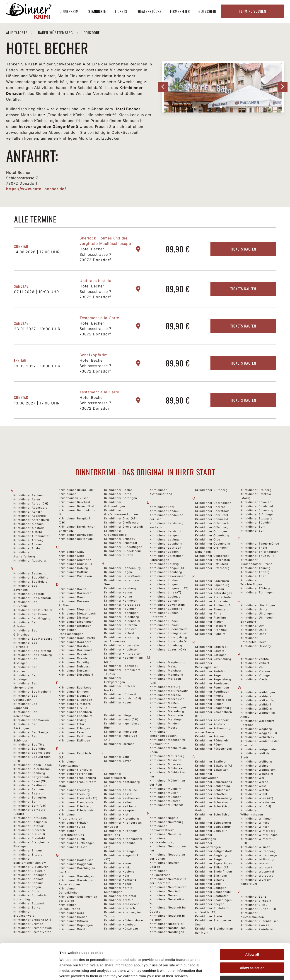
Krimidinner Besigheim (30, 822)
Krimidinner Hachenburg (122, 568)
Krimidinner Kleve (118, 863)
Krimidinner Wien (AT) (257, 798)
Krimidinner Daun (72, 597)
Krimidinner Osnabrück (212, 556)
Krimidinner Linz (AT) (165, 592)
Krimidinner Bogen (27, 887)
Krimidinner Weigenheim (259, 749)
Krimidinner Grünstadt (121, 543)
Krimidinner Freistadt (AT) (78, 798)
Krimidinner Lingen (164, 584)
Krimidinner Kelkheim (120, 806)
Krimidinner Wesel (254, 786)
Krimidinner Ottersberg (212, 568)
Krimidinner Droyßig (74, 662)
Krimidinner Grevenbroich (124, 527)
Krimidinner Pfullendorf (213, 605)
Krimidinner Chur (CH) (75, 564)
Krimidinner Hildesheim (122, 645)
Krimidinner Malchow (165, 670)
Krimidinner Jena (117, 757)
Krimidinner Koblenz (119, 871)
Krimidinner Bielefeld (29, 838)
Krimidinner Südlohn (256, 522)
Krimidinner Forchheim (76, 774)
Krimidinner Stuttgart (256, 518)
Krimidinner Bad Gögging (32, 618)
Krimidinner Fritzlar (73, 823)
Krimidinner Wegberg (256, 729)
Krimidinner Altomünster (32, 536)
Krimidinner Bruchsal (74, 502)
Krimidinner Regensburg (213, 679)
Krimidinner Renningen (212, 687)
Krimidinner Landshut (166, 531)
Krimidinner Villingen (256, 675)
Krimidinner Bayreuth (29, 793)
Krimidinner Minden (164, 723)
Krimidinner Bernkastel (31, 818)
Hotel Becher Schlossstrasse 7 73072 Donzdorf (95, 254)
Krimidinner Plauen (209, 622)
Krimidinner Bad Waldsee (32, 753)
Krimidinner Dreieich (74, 654)
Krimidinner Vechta (255, 659)
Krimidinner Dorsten (74, 646)
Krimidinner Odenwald (212, 519)
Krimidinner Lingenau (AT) (169, 588)
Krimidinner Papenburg (212, 585)
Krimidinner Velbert (255, 663)
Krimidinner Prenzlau (211, 630)
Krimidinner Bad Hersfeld (32, 651)
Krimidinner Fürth (72, 839)
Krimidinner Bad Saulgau (32, 732)
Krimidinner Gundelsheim (123, 551)
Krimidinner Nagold (164, 818)
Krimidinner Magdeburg (167, 662)
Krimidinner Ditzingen (75, 626)
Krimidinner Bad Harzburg (33, 639)
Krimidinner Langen (164, 535)
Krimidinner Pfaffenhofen (214, 597)
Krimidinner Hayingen (120, 609)
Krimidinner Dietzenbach (77, 613)
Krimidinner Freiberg (74, 790)
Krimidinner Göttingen (121, 498)
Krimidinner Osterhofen (213, 560)
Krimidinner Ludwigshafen (169, 641)
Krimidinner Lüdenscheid (168, 629)
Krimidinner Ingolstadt (121, 732)
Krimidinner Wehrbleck (257, 737)
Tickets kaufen (243, 249)
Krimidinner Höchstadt (121, 666)
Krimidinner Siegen (209, 859)
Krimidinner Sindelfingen (214, 871)
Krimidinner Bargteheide (32, 777)
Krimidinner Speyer (210, 904)
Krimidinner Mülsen (164, 793)
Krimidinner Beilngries (30, 797)
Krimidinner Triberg (255, 572)
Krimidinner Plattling (210, 618)
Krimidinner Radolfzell (212, 647)
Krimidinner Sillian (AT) (212, 867)
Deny (252, 951)
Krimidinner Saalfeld (210, 761)
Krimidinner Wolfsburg (257, 859)
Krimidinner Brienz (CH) (77, 490)
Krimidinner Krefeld (119, 900)
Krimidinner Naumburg (166, 822)
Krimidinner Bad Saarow (31, 720)
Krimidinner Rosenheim (212, 720)
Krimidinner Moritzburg (167, 756)
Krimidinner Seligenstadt (214, 851)
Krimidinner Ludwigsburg (168, 637)
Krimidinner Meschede (166, 715)
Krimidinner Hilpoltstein (122, 649)
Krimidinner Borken (28, 907)
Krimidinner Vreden (255, 679)
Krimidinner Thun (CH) (257, 556)
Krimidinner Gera (71, 913)
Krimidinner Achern (28, 512)
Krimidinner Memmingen (168, 707)
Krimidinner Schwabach (213, 802)
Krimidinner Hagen (118, 572)
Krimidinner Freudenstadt (78, 802)
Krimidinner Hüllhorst (120, 694)
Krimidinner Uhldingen (257, 613)
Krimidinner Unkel (254, 630)
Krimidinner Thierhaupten (260, 552)
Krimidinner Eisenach (75, 696)
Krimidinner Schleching (213, 786)
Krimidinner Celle (72, 556)
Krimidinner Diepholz (74, 609)
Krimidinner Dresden (74, 658)
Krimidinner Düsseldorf (76, 675)
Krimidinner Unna (253, 634)
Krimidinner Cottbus (74, 572)
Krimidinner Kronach (120, 908)
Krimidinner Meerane (165, 695)
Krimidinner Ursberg (256, 646)
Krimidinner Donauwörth (77, 638)
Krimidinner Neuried (165, 891)
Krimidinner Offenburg (212, 527)
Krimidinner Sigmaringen (214, 863)
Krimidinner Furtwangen (77, 843)
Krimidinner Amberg (28, 540)
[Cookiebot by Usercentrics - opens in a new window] (29, 971)
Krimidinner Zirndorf (256, 901)
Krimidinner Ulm (253, 626)
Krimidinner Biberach (29, 830)
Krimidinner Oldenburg (212, 535)
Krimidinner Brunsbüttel (76, 506)
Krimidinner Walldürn (256, 709)
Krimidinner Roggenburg (213, 708)
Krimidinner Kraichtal (120, 896)
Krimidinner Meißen (164, 703)
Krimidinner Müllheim (166, 789)
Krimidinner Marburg (165, 687)
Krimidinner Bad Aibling (31, 577)
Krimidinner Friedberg (75, 806)
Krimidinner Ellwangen (75, 700)
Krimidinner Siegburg (211, 855)
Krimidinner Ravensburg (213, 659)
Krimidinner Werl (253, 778)
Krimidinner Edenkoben (76, 687)
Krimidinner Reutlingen (212, 692)
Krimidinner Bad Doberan (32, 598)
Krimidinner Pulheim (210, 634)
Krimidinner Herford (119, 633)
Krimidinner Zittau (254, 905)
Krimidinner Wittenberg (258, 851)
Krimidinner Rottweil (210, 736)
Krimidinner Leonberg (166, 572)
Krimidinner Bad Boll (29, 594)
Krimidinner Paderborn (212, 581)
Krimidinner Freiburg (74, 794)
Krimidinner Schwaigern (213, 823)
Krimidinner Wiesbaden (258, 802)
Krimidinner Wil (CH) (256, 806)
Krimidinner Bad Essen (30, 614)
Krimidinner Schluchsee (213, 790)
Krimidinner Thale (254, 548)
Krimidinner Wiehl (254, 794)
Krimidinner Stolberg (256, 490)
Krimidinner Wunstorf (256, 867)
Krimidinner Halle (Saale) (123, 576)
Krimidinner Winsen (255, 827)
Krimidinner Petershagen (214, 593)
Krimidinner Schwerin (211, 831)
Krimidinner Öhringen (211, 531)
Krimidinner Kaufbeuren (122, 798)
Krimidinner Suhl (253, 527)
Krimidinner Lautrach (165, 548)
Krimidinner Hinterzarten (123, 654)
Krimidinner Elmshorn (75, 704)
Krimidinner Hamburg (120, 588)
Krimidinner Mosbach (165, 760)
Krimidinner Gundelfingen (123, 547)
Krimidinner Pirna (208, 613)
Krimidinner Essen (72, 732)
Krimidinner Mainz (163, 666)
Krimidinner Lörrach (165, 601)
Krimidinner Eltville (73, 708)
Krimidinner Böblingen (30, 875)
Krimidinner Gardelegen (76, 876)
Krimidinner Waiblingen (258, 692)
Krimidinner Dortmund (75, 650)
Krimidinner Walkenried (258, 700)
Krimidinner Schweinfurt (213, 827)
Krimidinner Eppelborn (75, 712)
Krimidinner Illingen (119, 715)
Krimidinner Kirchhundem (123, 839)
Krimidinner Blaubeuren (31, 867)
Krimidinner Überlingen (258, 605)
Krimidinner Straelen (256, 502)
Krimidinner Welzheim (257, 774)
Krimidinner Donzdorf (75, 642)
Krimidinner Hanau (118, 596)
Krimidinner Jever (118, 761)
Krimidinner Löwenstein (167, 605)
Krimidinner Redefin (210, 671)
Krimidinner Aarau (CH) (31, 503)
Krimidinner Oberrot (210, 507)
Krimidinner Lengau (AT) (168, 568)
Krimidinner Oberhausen (213, 503)
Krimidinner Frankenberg (77, 778)
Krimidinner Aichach (29, 524)
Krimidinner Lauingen (166, 539)
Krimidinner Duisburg (75, 666)
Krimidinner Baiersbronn (32, 769)
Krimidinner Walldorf (256, 704)
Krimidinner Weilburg (256, 761)
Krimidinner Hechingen (121, 613)
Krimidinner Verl (253, 667)
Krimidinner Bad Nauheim (32, 692)
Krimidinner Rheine (209, 696)
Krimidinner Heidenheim (122, 621)
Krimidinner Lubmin (164, 625)
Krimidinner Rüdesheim (212, 740)
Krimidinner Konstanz (120, 880)
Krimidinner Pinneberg (212, 609)
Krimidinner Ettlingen (74, 740)
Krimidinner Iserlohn (119, 744)
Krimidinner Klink (117, 867)
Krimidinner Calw (72, 552)
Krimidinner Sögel (208, 884)
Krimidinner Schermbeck (214, 782)
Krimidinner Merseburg (167, 711)
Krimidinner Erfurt (72, 724)
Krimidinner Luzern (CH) (168, 649)
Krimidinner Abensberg (30, 508)
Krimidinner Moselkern (167, 764)
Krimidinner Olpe (208, 539)
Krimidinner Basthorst (30, 785)
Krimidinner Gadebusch (76, 860)
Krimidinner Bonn (26, 891)
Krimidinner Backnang (30, 573)
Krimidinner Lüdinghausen (169, 633)
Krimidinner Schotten (211, 794)
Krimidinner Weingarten (258, 770)
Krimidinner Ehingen (74, 692)
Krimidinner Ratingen (211, 655)
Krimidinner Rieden (209, 704)
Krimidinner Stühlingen (257, 514)
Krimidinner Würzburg (257, 876)
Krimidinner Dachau (74, 589)
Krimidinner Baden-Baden (33, 765)
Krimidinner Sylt (253, 531)
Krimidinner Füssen (73, 847)
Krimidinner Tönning (255, 568)
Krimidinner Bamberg (29, 773)
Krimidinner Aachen (28, 495)
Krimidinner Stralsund (257, 506)
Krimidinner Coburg (73, 568)
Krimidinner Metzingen (167, 719)
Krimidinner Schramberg (213, 798)
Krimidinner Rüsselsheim (214, 749)
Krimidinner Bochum (29, 883)
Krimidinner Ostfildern (212, 564)
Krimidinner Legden (164, 552)
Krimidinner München (166, 797)
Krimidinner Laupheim (166, 544)
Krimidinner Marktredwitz (169, 691)
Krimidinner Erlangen (74, 728)
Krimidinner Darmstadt (76, 593)
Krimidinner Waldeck (256, 696)
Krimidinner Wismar (255, 847)
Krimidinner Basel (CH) (30, 781)
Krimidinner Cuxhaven (75, 576)
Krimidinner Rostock (210, 724)
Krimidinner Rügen (209, 745)
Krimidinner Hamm (118, 592)
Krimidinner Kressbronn (122, 904)
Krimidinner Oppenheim (213, 544)
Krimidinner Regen (209, 675)
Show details (238, 971)
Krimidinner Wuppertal (257, 871)
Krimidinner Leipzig (164, 564)
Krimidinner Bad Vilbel (30, 749)
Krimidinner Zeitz (253, 897)
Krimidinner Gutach (119, 555)
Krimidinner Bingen (28, 850)
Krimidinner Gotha (118, 494)
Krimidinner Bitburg (28, 855)
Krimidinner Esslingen (75, 736)
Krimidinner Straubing (257, 510)
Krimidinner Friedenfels (76, 810)
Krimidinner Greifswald (121, 522)
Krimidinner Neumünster (168, 887)
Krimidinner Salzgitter (212, 770)
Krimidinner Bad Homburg (33, 655)
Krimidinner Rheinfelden (213, 700)
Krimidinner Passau (210, 589)
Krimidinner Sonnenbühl (213, 892)
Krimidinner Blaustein (29, 871)
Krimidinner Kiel (116, 814)
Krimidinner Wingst (255, 823)
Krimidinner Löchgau (165, 596)
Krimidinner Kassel (118, 794)
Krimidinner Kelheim (119, 802)
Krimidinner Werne (254, 782)
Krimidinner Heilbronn (121, 625)
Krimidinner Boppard (29, 903)
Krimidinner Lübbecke (166, 609)
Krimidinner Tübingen (256, 588)
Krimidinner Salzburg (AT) (214, 766)
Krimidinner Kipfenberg (122, 819)
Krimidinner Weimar (255, 766)
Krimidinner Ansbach (29, 548)
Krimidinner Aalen (27, 499)
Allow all (252, 924)
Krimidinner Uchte (254, 609)
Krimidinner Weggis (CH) (259, 733)
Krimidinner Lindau (164, 580)
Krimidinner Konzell (119, 884)
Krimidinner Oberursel (212, 515)
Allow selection (252, 938)
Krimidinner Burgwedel (76, 535)
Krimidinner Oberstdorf (212, 511)
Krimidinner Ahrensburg (31, 520)
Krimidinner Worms (255, 863)
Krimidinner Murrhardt (166, 805)
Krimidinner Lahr (162, 507)
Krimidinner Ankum (28, 544)
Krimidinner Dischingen (76, 622)
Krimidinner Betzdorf (29, 826)
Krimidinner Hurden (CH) (123, 698)
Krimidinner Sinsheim (211, 876)
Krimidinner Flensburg (75, 770)
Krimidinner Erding (73, 720)
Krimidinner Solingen (211, 888)
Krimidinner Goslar (118, 490)
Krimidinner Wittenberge (259, 855)
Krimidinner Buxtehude (76, 539)
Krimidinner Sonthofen (212, 896)
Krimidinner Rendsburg (212, 683)
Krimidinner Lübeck (164, 621)
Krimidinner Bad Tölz (29, 745)
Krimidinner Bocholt (28, 879)
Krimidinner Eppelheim (76, 716)
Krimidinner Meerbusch (167, 699)
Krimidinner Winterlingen (259, 835)
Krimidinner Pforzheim (212, 601)
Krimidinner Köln (117, 876)
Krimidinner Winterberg (258, 831)
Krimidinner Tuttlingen (257, 592)
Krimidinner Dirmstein (75, 618)
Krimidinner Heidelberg (122, 617)
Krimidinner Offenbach (212, 523)
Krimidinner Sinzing (210, 880)
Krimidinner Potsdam (211, 626)
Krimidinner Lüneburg (166, 645)
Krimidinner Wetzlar (255, 790)
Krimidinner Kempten (120, 810)
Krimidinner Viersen (255, 671)
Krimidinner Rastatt (210, 651)
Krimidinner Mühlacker (167, 768)
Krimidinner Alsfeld (28, 532)
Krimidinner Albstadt (29, 528)
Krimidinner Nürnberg (211, 490)
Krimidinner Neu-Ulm (165, 834)
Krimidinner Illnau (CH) (121, 719)
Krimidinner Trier (253, 576)
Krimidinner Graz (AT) (121, 518)
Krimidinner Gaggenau (75, 864)
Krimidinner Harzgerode (122, 605)
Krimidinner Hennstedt (121, 629)
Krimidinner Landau (164, 511)
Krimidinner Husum (118, 702)
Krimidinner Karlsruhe (121, 790)
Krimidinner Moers (163, 728)
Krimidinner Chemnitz (75, 560)
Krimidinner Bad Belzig (30, 582)
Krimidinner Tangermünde (260, 544)
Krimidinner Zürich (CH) (258, 909)
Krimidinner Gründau (120, 539)
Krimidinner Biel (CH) (29, 834)
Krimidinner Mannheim (166, 675)
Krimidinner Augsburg (30, 561)
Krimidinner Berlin (27, 802)
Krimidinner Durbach (74, 670)
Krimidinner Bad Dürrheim (33, 610)
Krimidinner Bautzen (29, 789)
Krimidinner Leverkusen (167, 576)
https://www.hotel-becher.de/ (36, 189)
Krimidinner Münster (165, 801)
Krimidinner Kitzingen (120, 851)
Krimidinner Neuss (163, 895)
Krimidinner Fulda (72, 827)
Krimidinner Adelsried (30, 516)
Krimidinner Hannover (121, 601)
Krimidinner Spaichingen (213, 900)
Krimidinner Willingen (256, 819)
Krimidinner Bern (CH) (30, 806)
